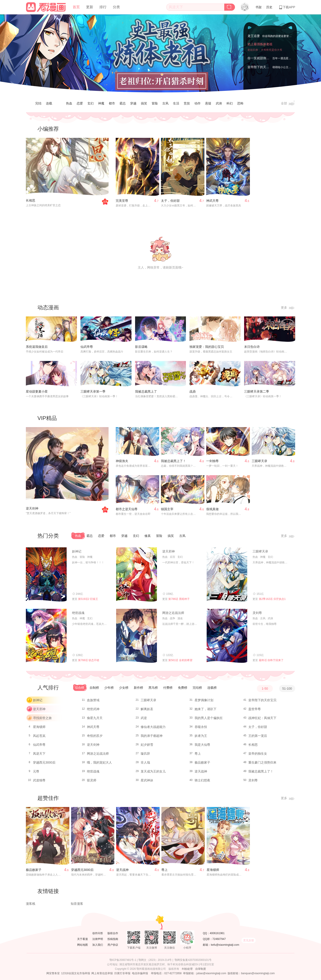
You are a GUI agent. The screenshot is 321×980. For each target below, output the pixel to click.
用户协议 (113, 945)
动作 (198, 103)
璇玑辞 (145, 754)
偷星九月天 (95, 718)
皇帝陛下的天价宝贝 (261, 67)
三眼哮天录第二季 (257, 391)
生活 (176, 103)
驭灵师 (92, 780)
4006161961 (217, 933)
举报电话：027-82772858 (166, 973)
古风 (165, 103)
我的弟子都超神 (152, 736)
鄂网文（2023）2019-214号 (155, 960)
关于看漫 (82, 939)
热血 (69, 103)
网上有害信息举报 (102, 973)
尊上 (198, 754)
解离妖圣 (147, 709)
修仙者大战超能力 (153, 727)
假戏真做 (212, 509)
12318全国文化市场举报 (75, 973)
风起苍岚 (39, 736)
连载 (49, 103)
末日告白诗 (252, 347)
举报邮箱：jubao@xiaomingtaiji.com (205, 973)
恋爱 (80, 103)
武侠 (219, 103)
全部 (288, 104)
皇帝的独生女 (258, 754)
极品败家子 (202, 762)
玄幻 (91, 103)
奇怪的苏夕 (95, 736)
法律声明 (98, 939)
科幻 (230, 103)
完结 (38, 103)
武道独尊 (39, 780)
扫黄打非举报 (122, 973)
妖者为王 (201, 736)
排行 (103, 7)
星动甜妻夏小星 (37, 391)
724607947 (219, 939)
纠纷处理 (187, 969)
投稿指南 (113, 939)
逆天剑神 (32, 508)
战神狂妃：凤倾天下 (262, 718)
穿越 (133, 103)
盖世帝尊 (255, 709)
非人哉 (145, 762)
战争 (173, 618)
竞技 (187, 103)
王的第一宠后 (258, 736)
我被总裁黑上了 (146, 391)
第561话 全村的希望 (180, 660)
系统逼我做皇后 (37, 347)
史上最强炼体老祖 (260, 44)
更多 (288, 308)
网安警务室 (53, 973)
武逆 (144, 718)
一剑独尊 (212, 461)
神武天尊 (212, 201)
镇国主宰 (167, 509)
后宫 (173, 557)
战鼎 (193, 391)
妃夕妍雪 (147, 745)
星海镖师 (39, 727)
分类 (116, 7)
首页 (76, 7)
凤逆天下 (39, 754)
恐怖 (240, 103)
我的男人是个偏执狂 (209, 718)
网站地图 (82, 945)
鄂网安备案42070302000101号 (193, 960)
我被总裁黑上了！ (173, 461)
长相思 (31, 200)
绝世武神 (93, 709)
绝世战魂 (78, 613)
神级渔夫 (122, 461)
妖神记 (77, 551)
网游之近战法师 (173, 613)
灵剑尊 (257, 613)
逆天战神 (201, 771)
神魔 (101, 103)
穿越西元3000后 (44, 762)
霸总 (123, 103)
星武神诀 (147, 780)
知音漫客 (77, 904)
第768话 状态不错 (89, 660)
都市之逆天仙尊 (127, 509)
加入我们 (98, 945)
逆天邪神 (169, 551)
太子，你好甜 (170, 201)
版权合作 (113, 933)
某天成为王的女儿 (153, 771)
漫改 (180, 618)
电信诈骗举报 (140, 973)
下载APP (287, 7)
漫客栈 (31, 904)
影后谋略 (141, 347)
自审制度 (201, 969)
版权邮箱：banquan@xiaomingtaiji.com (251, 973)
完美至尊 (122, 201)
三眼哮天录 (259, 461)
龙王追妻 (254, 36)
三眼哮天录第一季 (93, 391)
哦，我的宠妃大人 (99, 762)
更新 (90, 7)
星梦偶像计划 (204, 700)
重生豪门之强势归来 (262, 762)
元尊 (36, 771)
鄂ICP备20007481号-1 (123, 960)
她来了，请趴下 (206, 709)
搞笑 (144, 103)
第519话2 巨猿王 (88, 599)
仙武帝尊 (87, 347)
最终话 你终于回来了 (271, 660)
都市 (112, 103)
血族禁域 (93, 700)
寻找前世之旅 (42, 718)
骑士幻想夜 (202, 780)
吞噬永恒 (201, 727)
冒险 (155, 103)
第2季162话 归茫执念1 (272, 599)
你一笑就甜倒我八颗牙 (263, 58)
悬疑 (208, 103)
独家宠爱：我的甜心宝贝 (207, 347)
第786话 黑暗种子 (179, 599)
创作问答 (98, 933)
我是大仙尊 (202, 745)
